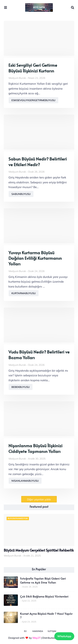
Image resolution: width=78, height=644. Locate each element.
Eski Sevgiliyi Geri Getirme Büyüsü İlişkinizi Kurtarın (33, 68)
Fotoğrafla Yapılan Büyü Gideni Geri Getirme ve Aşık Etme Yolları (43, 580)
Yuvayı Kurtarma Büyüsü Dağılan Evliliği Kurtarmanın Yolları (35, 258)
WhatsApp (64, 636)
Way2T (36, 638)
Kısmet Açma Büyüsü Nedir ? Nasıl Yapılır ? (46, 615)
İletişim (52, 631)
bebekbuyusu (21, 387)
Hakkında (38, 631)
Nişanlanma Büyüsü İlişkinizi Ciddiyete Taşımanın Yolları (35, 448)
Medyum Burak (17, 78)
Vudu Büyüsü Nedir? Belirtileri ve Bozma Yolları (39, 355)
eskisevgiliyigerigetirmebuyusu (33, 100)
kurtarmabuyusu (24, 293)
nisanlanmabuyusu (25, 481)
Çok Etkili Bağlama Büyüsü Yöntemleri (44, 596)
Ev (25, 631)
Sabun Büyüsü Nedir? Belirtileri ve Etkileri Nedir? (38, 162)
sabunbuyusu (21, 194)
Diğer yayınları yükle (39, 499)
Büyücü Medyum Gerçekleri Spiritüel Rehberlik (39, 550)
